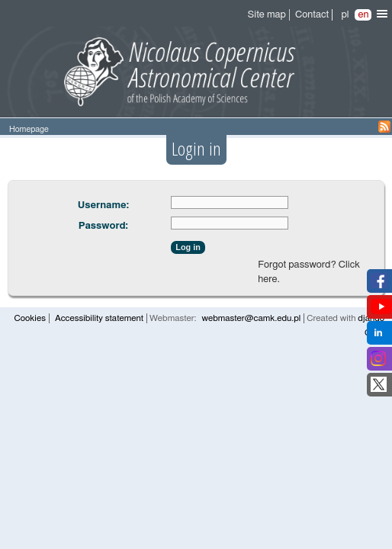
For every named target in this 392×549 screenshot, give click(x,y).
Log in (188, 247)
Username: (103, 205)
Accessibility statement (99, 318)
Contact (312, 15)
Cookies (30, 318)
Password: (103, 226)
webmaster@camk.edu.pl (251, 318)
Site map (267, 15)
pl (345, 15)
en (363, 15)
